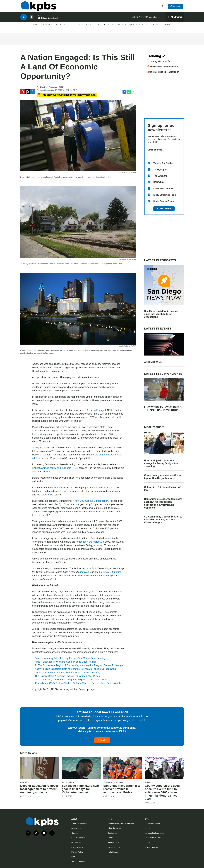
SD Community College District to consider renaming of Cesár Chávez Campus (163, 520)
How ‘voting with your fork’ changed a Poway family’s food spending (162, 463)
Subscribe (164, 209)
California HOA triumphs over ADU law (164, 489)
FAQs (110, 838)
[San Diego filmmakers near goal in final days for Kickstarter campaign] (81, 768)
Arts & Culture (80, 27)
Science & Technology (113, 782)
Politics (148, 782)
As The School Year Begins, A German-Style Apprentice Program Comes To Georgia (79, 665)
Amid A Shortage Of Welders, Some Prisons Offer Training (65, 662)
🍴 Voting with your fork (159, 61)
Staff (73, 857)
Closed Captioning (116, 828)
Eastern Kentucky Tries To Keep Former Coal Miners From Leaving (70, 658)
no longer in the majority (89, 542)
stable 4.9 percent (113, 572)
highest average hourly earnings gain (52, 468)
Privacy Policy (77, 852)
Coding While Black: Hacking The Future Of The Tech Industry (67, 672)
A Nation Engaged (96, 410)
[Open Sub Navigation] (40, 27)
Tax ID (147, 843)
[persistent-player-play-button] (24, 19)
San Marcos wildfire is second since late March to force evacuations (161, 314)
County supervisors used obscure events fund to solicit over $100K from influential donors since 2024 (162, 792)
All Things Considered (48, 20)
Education (25, 782)
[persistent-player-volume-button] (32, 19)
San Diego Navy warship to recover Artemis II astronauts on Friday (122, 789)
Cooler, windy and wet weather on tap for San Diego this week (163, 477)
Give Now (176, 7)
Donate (102, 740)
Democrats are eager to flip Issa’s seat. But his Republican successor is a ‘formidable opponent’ (163, 503)
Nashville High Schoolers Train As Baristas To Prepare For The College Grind (75, 669)
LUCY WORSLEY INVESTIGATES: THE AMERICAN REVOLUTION (163, 409)
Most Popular (154, 427)
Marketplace (154, 19)
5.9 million (84, 572)
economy (59, 488)
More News (29, 753)
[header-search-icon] (164, 7)
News (35, 27)
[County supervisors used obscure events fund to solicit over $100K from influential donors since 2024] (164, 768)
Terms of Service (78, 862)
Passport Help (114, 847)
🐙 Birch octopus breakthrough (163, 72)
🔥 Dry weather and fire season (163, 67)
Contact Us (113, 833)
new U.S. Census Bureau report (92, 501)
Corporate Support (152, 824)
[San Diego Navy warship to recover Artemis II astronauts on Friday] (123, 768)
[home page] (38, 7)
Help (167, 27)
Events (155, 27)
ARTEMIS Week (153, 362)
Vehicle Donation (151, 847)
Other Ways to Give (153, 838)
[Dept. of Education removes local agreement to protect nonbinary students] (40, 768)
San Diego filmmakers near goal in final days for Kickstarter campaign (80, 789)
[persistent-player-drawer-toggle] (175, 19)
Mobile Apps (76, 843)
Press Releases (78, 847)
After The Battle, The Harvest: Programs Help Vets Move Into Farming (72, 680)
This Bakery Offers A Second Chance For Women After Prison (67, 676)
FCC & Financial (78, 838)
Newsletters (76, 828)
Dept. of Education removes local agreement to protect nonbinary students (39, 789)
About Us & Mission (80, 824)
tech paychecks (45, 495)
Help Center (113, 852)
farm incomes (93, 491)
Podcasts (118, 27)
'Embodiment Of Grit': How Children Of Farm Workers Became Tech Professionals (78, 683)
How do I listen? (115, 843)
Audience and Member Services (121, 824)
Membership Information (154, 833)
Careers (75, 833)
